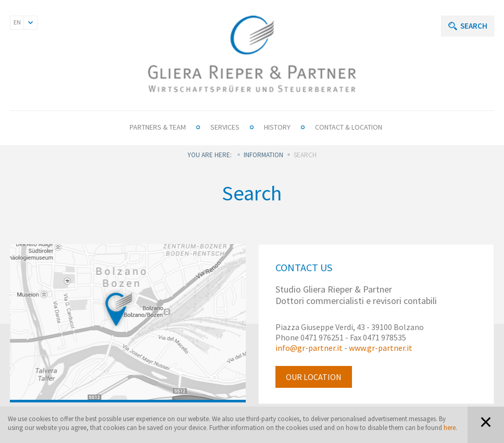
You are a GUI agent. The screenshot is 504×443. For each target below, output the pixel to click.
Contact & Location (349, 127)
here (450, 428)
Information (263, 155)
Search (474, 26)
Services (225, 127)
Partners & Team (158, 127)
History (277, 127)
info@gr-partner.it (309, 348)
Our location (314, 377)
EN (17, 22)
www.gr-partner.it (381, 348)
